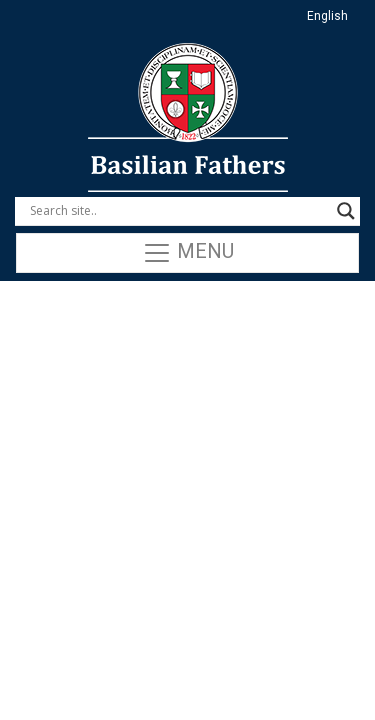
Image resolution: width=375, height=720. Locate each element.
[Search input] (178, 211)
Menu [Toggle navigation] (188, 253)
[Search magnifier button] (346, 211)
